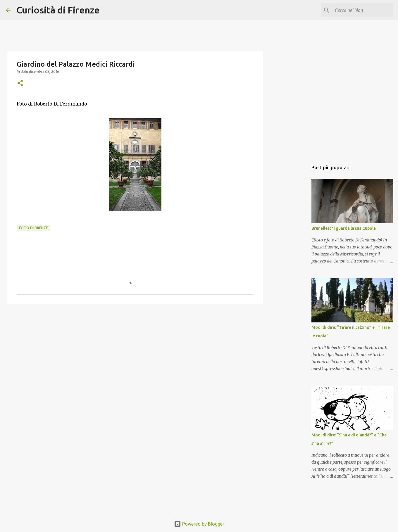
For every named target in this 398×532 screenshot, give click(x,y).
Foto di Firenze (33, 228)
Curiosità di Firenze (58, 10)
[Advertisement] (135, 354)
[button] (20, 83)
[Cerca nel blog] (363, 10)
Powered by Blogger (199, 524)
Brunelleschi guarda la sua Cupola (344, 228)
